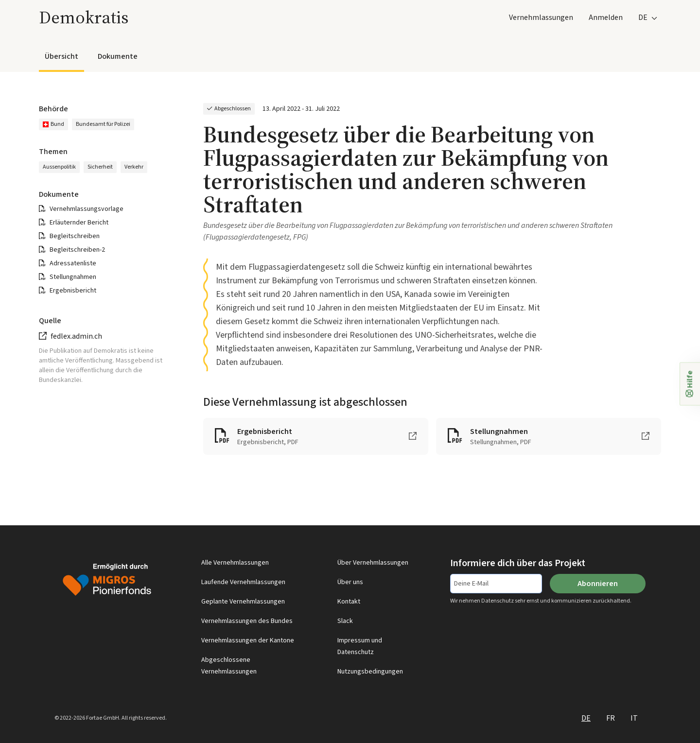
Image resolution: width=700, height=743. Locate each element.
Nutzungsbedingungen (370, 672)
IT (634, 718)
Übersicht (61, 56)
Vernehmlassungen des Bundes (247, 621)
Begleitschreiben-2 (77, 250)
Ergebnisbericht (73, 291)
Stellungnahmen (73, 277)
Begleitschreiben (75, 236)
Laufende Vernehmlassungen (243, 582)
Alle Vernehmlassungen (235, 563)
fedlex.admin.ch (76, 336)
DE (586, 718)
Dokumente (118, 56)
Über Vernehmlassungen (373, 563)
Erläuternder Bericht (79, 223)
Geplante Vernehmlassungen (243, 602)
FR (611, 718)
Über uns (350, 582)
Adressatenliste (73, 263)
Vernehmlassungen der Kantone (248, 640)
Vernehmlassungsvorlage (87, 209)
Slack (345, 621)
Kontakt (349, 602)
